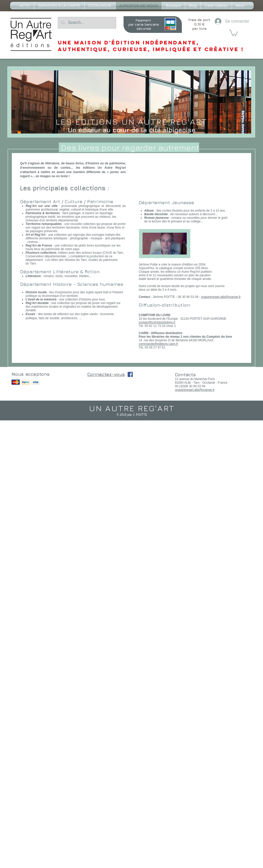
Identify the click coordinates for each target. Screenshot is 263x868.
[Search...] (86, 23)
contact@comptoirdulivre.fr (157, 322)
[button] (233, 33)
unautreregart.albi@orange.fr (221, 297)
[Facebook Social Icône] (130, 374)
